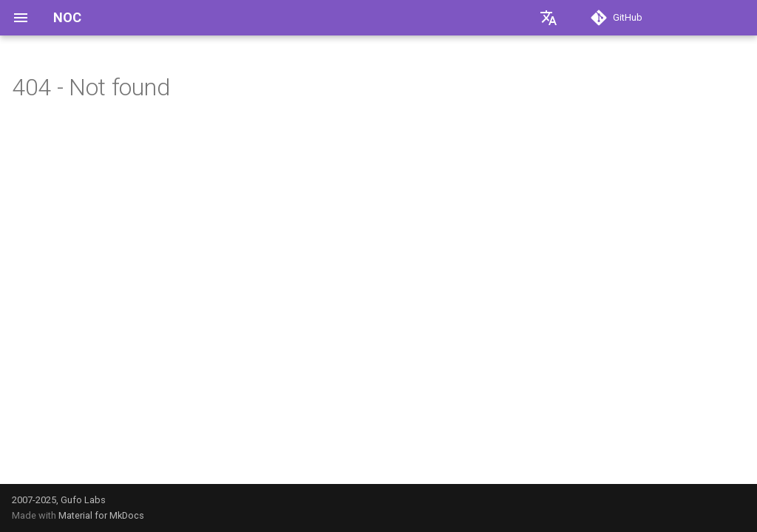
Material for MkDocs (101, 515)
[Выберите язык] (549, 18)
